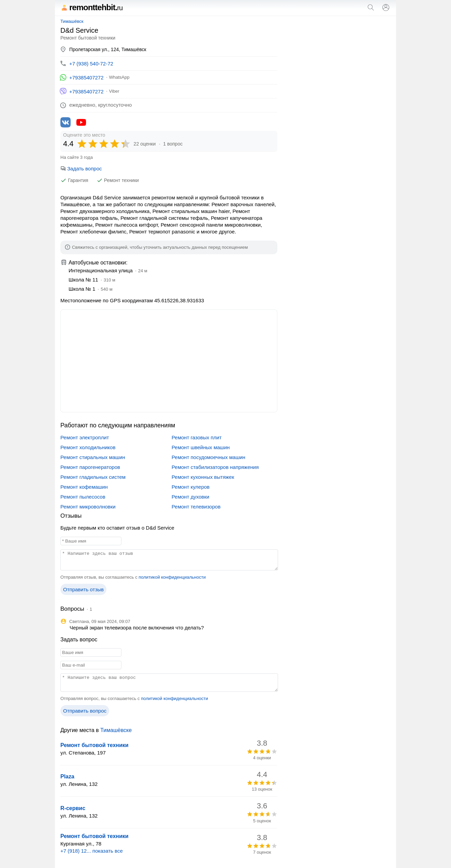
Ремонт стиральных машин (93, 457)
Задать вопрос (81, 169)
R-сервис (73, 808)
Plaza (67, 776)
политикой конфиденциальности (172, 577)
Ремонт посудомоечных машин (208, 457)
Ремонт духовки (191, 497)
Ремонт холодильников (88, 447)
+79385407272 (86, 78)
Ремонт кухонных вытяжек (203, 477)
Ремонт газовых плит (197, 437)
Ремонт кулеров (191, 487)
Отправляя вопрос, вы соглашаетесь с (134, 698)
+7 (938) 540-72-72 (91, 64)
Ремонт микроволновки (88, 507)
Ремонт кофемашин (84, 487)
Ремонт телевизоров (196, 507)
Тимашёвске (116, 730)
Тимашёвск (72, 21)
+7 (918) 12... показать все (92, 851)
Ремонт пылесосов (83, 497)
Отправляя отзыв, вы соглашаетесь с (133, 577)
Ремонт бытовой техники (94, 745)
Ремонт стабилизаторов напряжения (215, 467)
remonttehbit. (91, 7)
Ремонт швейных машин (201, 447)
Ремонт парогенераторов (90, 467)
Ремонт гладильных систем (93, 477)
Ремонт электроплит (85, 437)
